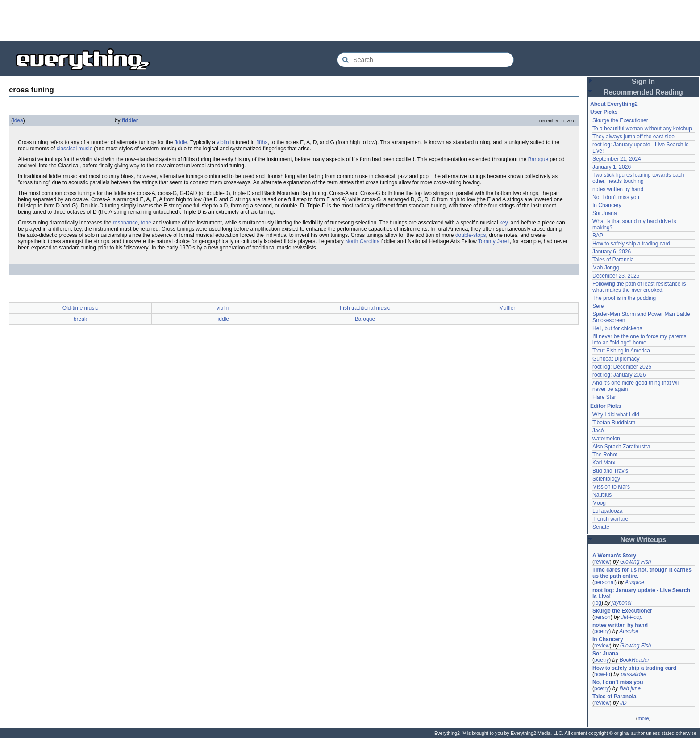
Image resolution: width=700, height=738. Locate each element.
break (80, 319)
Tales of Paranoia (613, 260)
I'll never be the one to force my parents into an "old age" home (639, 340)
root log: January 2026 (619, 375)
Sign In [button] (643, 81)
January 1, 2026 (612, 167)
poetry (602, 631)
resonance (125, 223)
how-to (602, 674)
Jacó (598, 431)
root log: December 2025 (622, 367)
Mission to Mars (611, 487)
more (643, 718)
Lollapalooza (607, 511)
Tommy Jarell (494, 241)
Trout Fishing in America (621, 351)
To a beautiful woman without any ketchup (642, 129)
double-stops (471, 235)
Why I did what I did (616, 415)
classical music (75, 149)
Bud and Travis (610, 471)
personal (604, 582)
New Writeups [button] (644, 540)
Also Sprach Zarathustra (621, 447)
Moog (599, 503)
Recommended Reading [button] (643, 92)
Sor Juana (605, 213)
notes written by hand (618, 189)
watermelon (606, 439)
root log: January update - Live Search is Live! (641, 593)
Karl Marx (604, 463)
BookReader (635, 660)
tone (146, 223)
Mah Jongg (606, 268)
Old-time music (80, 308)
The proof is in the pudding (624, 298)
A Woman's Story (614, 556)
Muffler (507, 308)
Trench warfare (610, 519)
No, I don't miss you (616, 197)
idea (18, 120)
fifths (262, 142)
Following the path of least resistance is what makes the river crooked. (639, 287)
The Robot (605, 455)
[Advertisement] (350, 20)
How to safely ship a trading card (631, 244)
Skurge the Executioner (620, 120)
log (598, 603)
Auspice (635, 582)
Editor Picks (606, 406)
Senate (601, 527)
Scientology (606, 479)
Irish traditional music (365, 308)
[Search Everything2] (425, 60)
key (504, 223)
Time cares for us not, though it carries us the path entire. (642, 573)
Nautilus (602, 495)
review (602, 562)
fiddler (130, 120)
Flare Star (604, 397)
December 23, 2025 (616, 276)
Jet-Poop (632, 617)
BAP (598, 236)
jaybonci (621, 603)
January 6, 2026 (612, 252)
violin (223, 142)
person (602, 617)
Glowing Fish (635, 562)
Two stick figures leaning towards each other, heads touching (638, 178)
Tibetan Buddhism (614, 423)
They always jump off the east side (633, 137)
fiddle (181, 142)
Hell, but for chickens (617, 328)
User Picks (604, 112)
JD (623, 703)
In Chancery (607, 205)
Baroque (538, 159)
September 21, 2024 (617, 159)
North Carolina (362, 241)
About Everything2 (614, 104)
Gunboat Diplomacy (616, 359)
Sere (598, 306)
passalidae (633, 674)
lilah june (630, 688)
